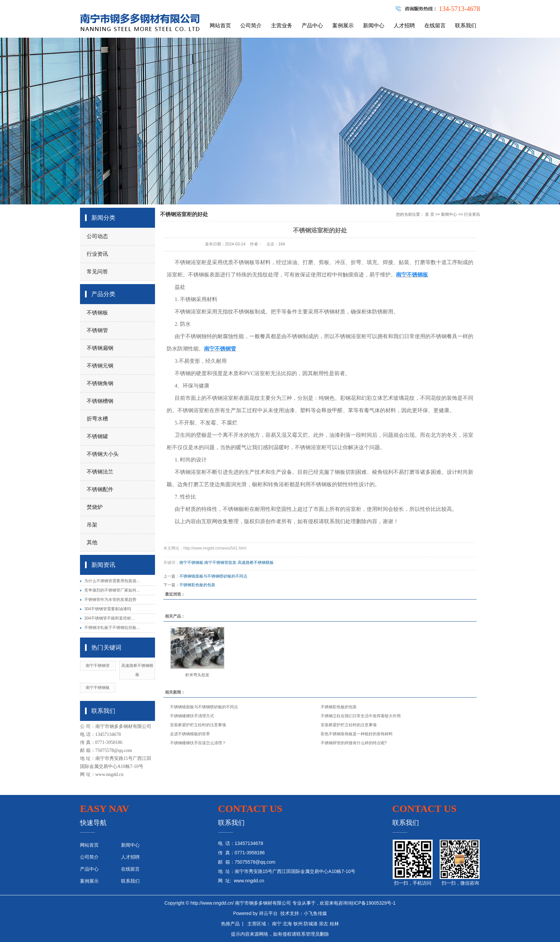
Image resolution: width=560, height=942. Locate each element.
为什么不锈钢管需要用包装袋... (112, 581)
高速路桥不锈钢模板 (256, 563)
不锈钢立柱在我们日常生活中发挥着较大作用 (361, 716)
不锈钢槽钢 (100, 401)
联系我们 (466, 26)
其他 (92, 542)
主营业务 (282, 26)
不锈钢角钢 (100, 383)
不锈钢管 (97, 330)
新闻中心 (374, 26)
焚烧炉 (95, 507)
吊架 (92, 525)
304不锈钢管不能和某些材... (109, 618)
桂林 (334, 924)
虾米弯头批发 (197, 675)
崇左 (324, 924)
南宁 (277, 924)
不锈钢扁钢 (100, 348)
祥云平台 (268, 913)
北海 (287, 924)
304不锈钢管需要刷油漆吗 (108, 609)
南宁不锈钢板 (98, 688)
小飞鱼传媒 (315, 913)
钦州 (298, 924)
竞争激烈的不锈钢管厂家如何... (112, 590)
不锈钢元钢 (100, 366)
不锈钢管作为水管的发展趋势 (110, 600)
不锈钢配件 (100, 489)
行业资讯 (97, 254)
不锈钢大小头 (103, 454)
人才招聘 (404, 26)
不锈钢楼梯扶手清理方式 (192, 716)
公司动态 (97, 236)
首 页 (429, 214)
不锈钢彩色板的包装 (197, 585)
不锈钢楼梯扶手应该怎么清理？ (198, 743)
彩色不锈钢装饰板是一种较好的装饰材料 (357, 734)
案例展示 (343, 26)
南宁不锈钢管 (98, 666)
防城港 (311, 924)
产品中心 (312, 26)
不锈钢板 (97, 313)
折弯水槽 (97, 419)
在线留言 (435, 26)
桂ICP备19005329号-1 (372, 903)
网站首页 (220, 26)
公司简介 (251, 26)
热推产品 (230, 924)
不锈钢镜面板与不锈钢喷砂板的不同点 (213, 576)
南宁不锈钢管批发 (220, 563)
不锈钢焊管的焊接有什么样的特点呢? (354, 743)
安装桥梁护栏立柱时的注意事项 (198, 725)
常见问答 (97, 272)
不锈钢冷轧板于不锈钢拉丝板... (112, 628)
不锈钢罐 (97, 436)
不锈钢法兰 (100, 472)
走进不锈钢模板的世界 (190, 734)
